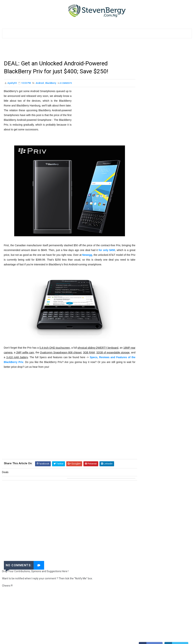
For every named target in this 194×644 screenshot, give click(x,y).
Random (145, 342)
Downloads (147, 348)
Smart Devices (162, 400)
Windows (146, 374)
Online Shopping (150, 393)
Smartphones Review (152, 335)
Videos (173, 342)
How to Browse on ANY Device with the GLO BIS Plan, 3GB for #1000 (170, 238)
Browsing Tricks (161, 387)
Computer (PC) (149, 367)
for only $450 (111, 250)
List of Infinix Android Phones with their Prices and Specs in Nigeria (170, 154)
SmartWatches (173, 438)
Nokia (182, 380)
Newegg (94, 255)
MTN (156, 361)
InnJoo (156, 438)
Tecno (180, 419)
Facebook (170, 380)
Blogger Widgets (173, 432)
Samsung (159, 342)
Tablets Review (149, 406)
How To (161, 322)
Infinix (144, 438)
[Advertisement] (69, 50)
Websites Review (173, 393)
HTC (177, 387)
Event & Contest (171, 367)
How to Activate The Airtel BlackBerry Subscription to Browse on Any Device (172, 204)
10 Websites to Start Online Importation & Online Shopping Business (172, 169)
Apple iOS (156, 354)
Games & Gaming (150, 412)
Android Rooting (150, 432)
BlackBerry (51, 83)
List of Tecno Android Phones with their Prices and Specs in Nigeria (170, 138)
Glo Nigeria (169, 412)
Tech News (169, 329)
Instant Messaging (151, 445)
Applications (174, 354)
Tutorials (146, 322)
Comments (66, 83)
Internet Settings (169, 348)
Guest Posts (148, 419)
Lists (144, 354)
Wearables (147, 425)
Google (145, 361)
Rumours (162, 425)
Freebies (145, 400)
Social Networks (150, 380)
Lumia (178, 400)
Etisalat (166, 406)
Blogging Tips (163, 374)
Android (40, 83)
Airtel (144, 387)
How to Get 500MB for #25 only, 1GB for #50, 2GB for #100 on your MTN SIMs (172, 273)
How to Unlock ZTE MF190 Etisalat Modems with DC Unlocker (171, 288)
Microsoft (166, 419)
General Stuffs (149, 329)
